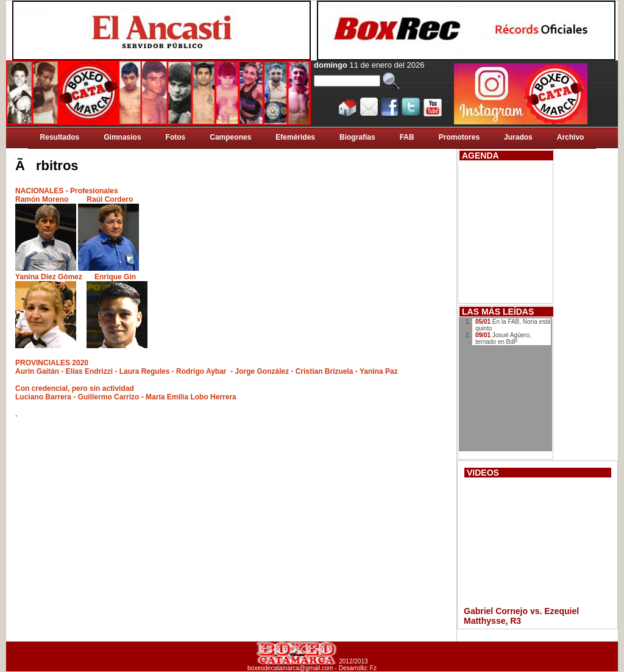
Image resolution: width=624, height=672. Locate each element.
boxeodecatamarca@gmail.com (290, 668)
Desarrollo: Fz (358, 668)
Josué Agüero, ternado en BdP (503, 338)
